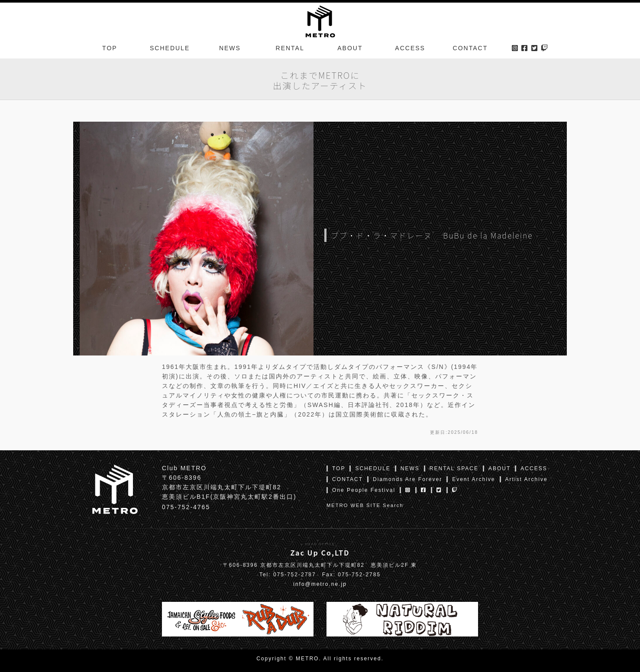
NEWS (230, 49)
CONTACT (470, 49)
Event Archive (474, 479)
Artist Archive (527, 479)
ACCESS (410, 49)
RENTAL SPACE (454, 468)
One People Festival (364, 490)
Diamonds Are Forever (407, 479)
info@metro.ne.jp (320, 584)
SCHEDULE (170, 49)
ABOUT (350, 49)
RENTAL (290, 49)
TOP (110, 49)
